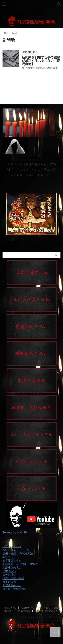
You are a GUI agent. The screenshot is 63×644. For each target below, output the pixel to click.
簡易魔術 (48, 68)
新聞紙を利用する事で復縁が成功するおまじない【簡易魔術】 (41, 61)
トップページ (11, 608)
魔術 (55, 68)
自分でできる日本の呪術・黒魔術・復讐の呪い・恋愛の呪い (32, 617)
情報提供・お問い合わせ (46, 611)
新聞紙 (39, 68)
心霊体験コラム (28, 608)
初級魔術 (30, 68)
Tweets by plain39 (15, 532)
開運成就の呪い (24, 611)
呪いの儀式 (45, 608)
